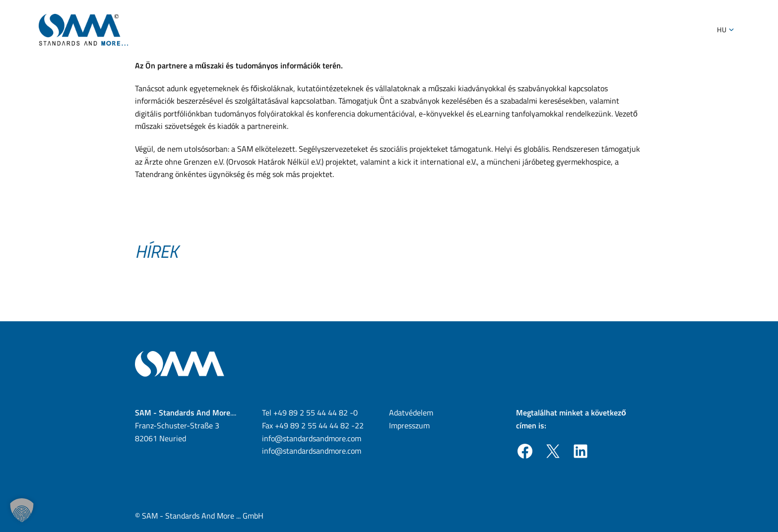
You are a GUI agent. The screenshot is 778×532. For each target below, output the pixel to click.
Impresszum (409, 425)
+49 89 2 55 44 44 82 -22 (319, 425)
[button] (22, 510)
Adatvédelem (411, 413)
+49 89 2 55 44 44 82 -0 (316, 413)
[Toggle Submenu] (731, 30)
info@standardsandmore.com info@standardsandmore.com (312, 445)
